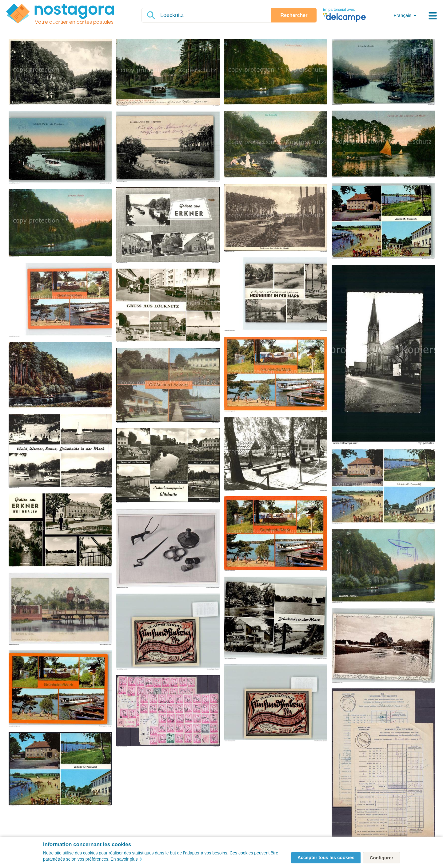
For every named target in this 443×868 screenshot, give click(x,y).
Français (402, 15)
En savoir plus (126, 859)
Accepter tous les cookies (326, 857)
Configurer (382, 858)
